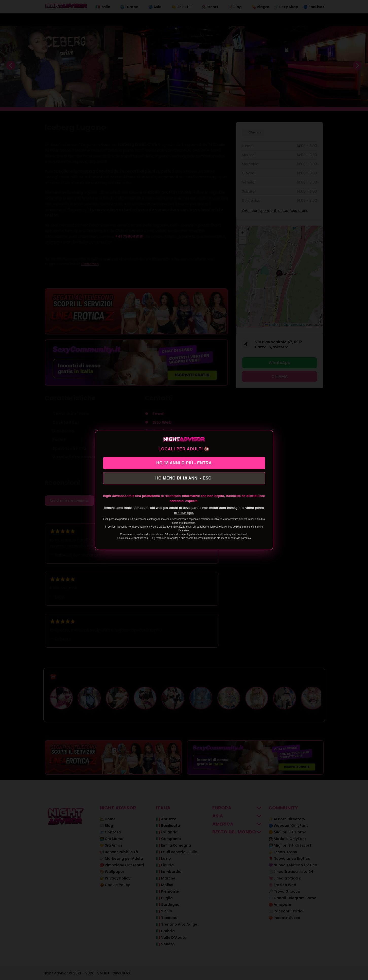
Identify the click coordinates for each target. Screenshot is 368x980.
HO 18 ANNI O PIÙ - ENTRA (184, 462)
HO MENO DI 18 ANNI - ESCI (184, 479)
